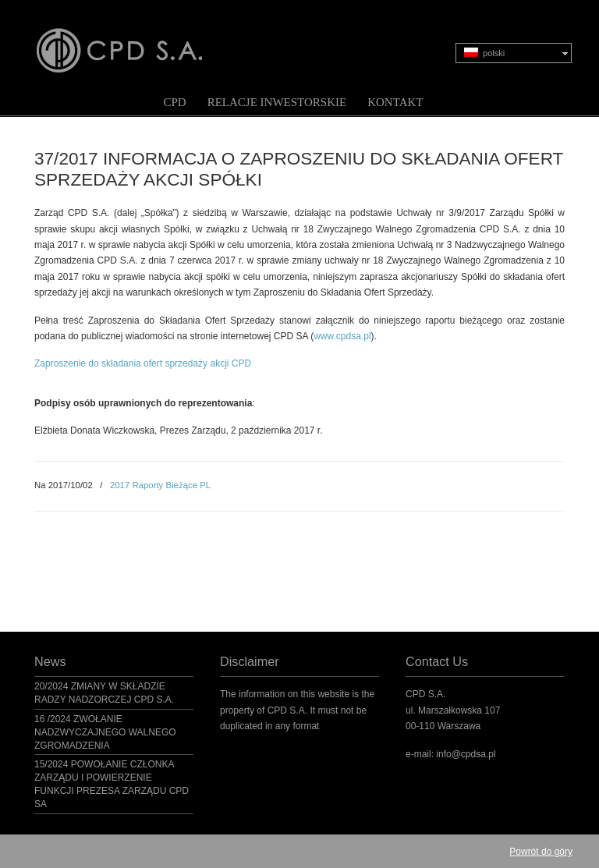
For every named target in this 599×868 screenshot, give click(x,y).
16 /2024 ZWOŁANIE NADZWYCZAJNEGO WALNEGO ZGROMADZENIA (105, 732)
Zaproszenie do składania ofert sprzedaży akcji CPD (143, 363)
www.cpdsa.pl (342, 336)
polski (484, 53)
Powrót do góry (541, 852)
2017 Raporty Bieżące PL (160, 485)
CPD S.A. (138, 40)
